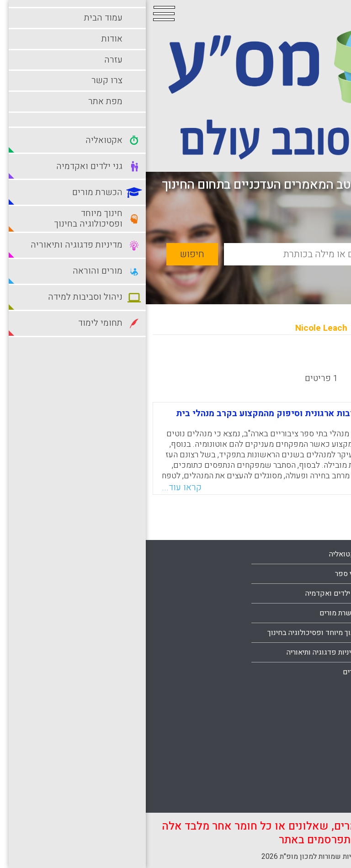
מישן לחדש (263, 361)
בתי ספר (202, 574)
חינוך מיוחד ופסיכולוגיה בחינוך (168, 633)
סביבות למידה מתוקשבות (297, 740)
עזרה (328, 633)
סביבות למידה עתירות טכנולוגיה (288, 759)
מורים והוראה (315, 700)
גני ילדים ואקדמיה (187, 593)
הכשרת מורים (194, 613)
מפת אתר (321, 672)
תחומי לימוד (317, 779)
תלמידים (322, 799)
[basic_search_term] (204, 254)
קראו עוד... (36, 487)
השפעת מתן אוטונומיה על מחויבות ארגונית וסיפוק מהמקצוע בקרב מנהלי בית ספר (175, 418)
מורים (205, 672)
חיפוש (46, 254)
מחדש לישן (316, 361)
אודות (326, 613)
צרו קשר (322, 652)
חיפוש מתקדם (295, 276)
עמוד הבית (319, 593)
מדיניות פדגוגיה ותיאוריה (177, 652)
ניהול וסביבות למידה (305, 720)
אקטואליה (199, 554)
